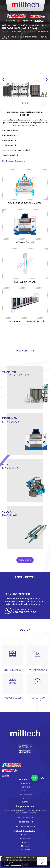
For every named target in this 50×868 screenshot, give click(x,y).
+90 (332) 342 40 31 (26, 822)
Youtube (26, 846)
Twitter (26, 842)
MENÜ (38, 21)
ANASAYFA (6, 31)
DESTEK (26, 798)
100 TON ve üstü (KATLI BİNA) (36, 31)
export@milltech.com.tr (26, 826)
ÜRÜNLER (17, 31)
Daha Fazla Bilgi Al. (13, 865)
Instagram (26, 838)
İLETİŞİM (26, 802)
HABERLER (26, 791)
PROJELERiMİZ (26, 794)
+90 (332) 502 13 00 (26, 817)
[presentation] (3, 79)
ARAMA (10, 21)
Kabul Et (42, 861)
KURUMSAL (26, 787)
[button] (23, 103)
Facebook (26, 835)
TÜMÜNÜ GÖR (25, 560)
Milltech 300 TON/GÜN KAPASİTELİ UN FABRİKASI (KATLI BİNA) (25, 38)
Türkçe (23, 21)
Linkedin (26, 850)
